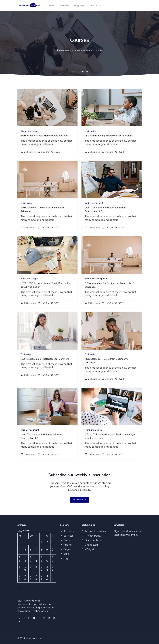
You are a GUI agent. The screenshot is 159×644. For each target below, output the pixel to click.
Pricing (66, 545)
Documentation (92, 540)
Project (66, 549)
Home (52, 6)
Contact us (79, 500)
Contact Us (95, 6)
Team (65, 540)
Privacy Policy (91, 536)
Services (67, 536)
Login (65, 558)
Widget (88, 549)
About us (67, 531)
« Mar (21, 588)
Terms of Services (94, 531)
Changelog (90, 545)
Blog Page (79, 6)
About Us (64, 6)
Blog (65, 554)
